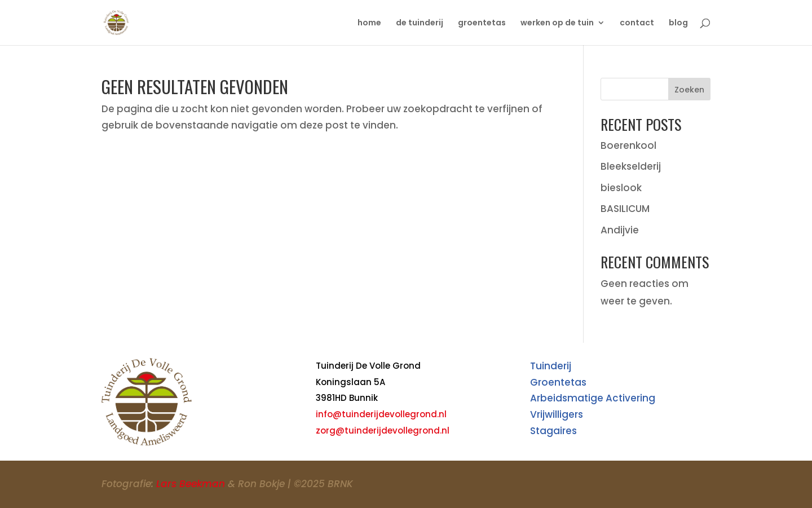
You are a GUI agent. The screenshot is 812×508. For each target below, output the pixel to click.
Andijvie (620, 230)
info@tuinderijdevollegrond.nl (381, 414)
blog (678, 23)
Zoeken (689, 90)
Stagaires (553, 431)
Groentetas (558, 382)
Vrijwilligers (557, 414)
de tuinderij (420, 23)
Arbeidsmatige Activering (593, 398)
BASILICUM (625, 209)
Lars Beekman (191, 484)
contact (637, 23)
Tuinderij (551, 366)
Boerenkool (628, 145)
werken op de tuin (557, 23)
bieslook (621, 188)
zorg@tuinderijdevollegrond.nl (383, 430)
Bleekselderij (631, 166)
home (369, 23)
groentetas (482, 23)
